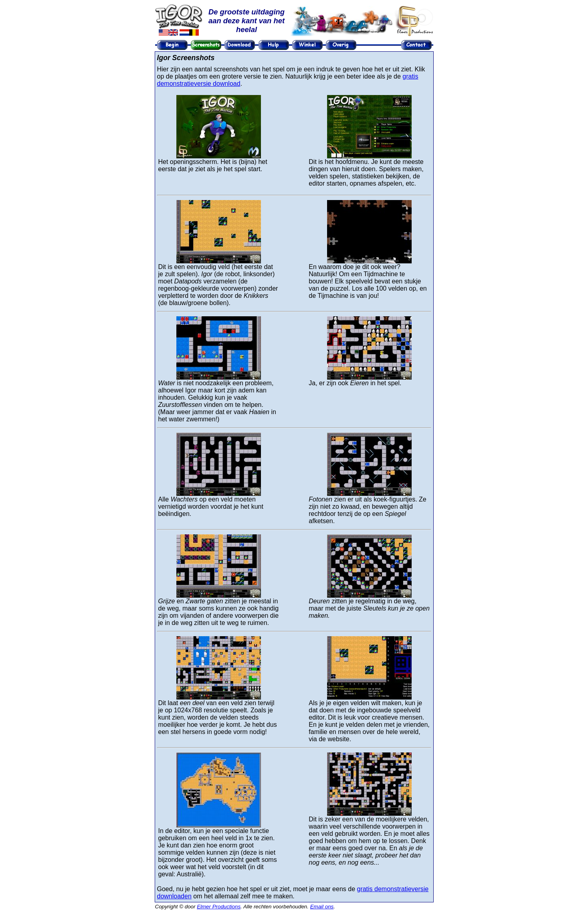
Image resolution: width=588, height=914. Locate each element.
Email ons (322, 907)
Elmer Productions (219, 907)
